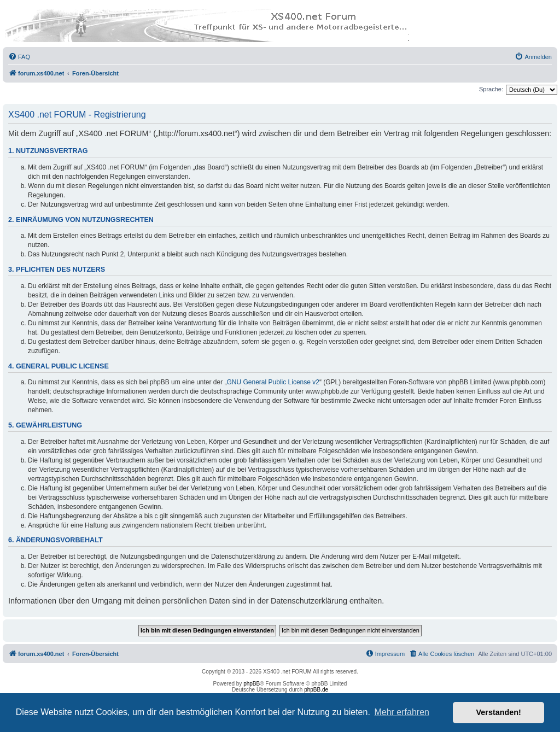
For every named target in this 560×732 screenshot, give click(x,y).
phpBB (252, 684)
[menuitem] (19, 57)
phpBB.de (316, 690)
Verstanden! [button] (499, 712)
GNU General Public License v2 (273, 382)
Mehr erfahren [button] (402, 712)
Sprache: (491, 89)
